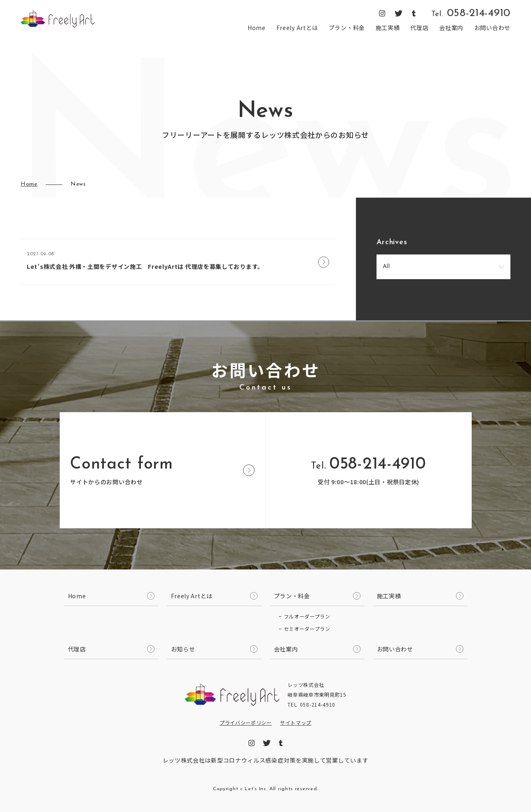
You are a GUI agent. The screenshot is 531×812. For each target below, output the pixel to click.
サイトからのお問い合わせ (162, 471)
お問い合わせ (492, 28)
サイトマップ (296, 722)
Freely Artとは (297, 28)
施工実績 (388, 28)
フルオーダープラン (307, 616)
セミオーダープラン (307, 629)
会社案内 (451, 28)
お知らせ (183, 649)
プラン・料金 (347, 28)
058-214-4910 (471, 14)
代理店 (419, 28)
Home (257, 28)
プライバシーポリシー (246, 722)
